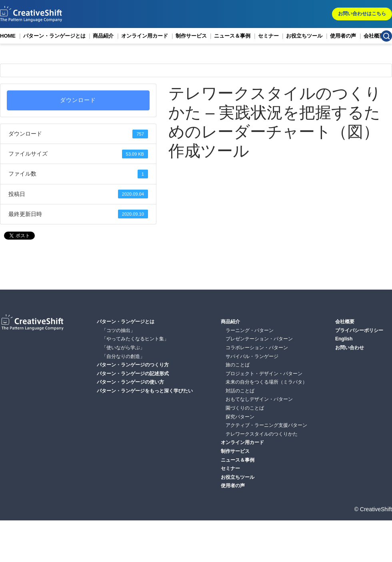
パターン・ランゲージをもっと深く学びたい (145, 391)
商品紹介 (103, 36)
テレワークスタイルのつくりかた (262, 434)
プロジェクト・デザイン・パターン (264, 374)
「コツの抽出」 (118, 330)
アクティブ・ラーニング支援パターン (266, 425)
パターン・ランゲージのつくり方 (133, 365)
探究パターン (240, 417)
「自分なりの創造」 (123, 356)
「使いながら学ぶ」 (123, 348)
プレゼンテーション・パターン (259, 339)
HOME (8, 36)
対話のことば (240, 391)
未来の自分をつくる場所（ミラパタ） (266, 382)
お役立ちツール (304, 36)
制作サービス (191, 36)
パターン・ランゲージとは (54, 36)
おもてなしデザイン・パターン (259, 399)
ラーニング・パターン (250, 330)
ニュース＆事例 (232, 36)
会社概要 (374, 36)
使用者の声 (343, 36)
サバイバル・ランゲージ (252, 356)
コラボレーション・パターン (257, 348)
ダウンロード (78, 100)
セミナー (268, 36)
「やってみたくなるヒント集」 (135, 339)
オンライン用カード (145, 36)
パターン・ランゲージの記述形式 (133, 374)
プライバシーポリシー (359, 330)
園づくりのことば (245, 408)
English (344, 339)
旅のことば (238, 365)
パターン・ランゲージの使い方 (130, 382)
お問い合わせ (350, 348)
